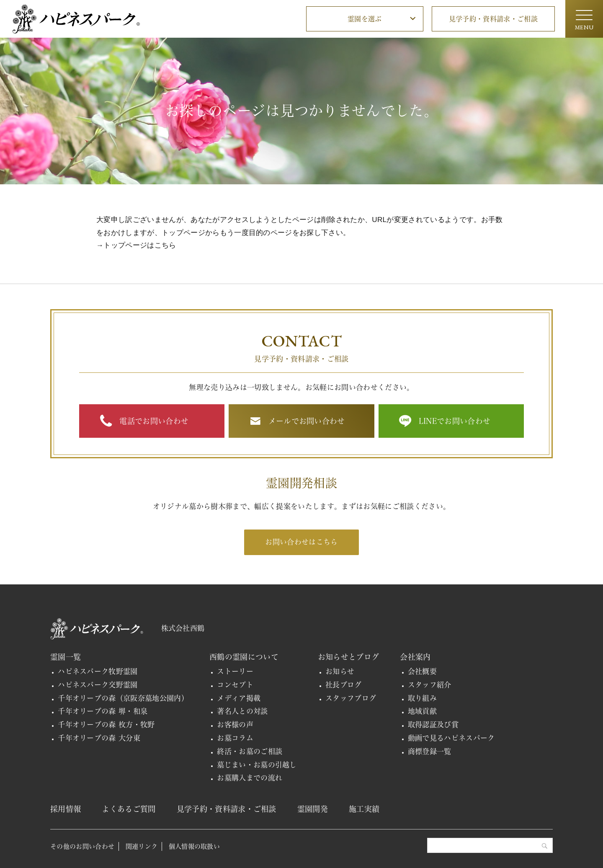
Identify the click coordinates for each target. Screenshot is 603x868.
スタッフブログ (351, 698)
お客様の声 (235, 725)
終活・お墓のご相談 (250, 751)
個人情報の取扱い (195, 846)
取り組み (422, 698)
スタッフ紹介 (430, 685)
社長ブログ (344, 685)
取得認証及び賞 (433, 725)
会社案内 (415, 657)
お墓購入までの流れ (250, 778)
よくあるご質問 (129, 809)
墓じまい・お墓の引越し (257, 765)
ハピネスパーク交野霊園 (98, 685)
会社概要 (422, 671)
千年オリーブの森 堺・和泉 (103, 711)
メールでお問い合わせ (307, 421)
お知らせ (340, 671)
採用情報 (66, 809)
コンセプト (235, 685)
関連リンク (142, 846)
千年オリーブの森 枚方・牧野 (106, 725)
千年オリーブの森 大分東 (99, 738)
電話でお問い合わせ (154, 421)
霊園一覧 (66, 657)
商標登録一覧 (430, 751)
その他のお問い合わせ (82, 846)
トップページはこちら (140, 245)
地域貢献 (422, 711)
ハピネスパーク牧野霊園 (98, 671)
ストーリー (235, 671)
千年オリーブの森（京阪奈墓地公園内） (123, 698)
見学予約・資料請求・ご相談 (493, 19)
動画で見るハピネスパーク (451, 738)
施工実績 (364, 809)
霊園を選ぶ (365, 19)
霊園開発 (313, 809)
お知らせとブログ (349, 657)
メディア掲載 (239, 698)
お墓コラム (235, 738)
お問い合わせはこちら (301, 542)
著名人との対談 (242, 711)
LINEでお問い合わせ (455, 421)
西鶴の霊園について (244, 657)
